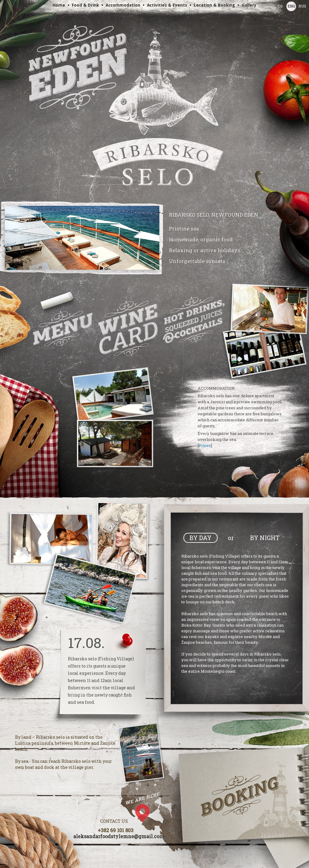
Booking (240, 796)
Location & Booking (214, 5)
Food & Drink (85, 5)
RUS (302, 6)
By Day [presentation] (201, 538)
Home (59, 5)
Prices (205, 445)
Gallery (249, 5)
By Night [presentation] (265, 538)
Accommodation (123, 5)
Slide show (82, 238)
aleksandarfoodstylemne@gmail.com (119, 836)
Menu (64, 330)
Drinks (194, 320)
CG (280, 6)
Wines (128, 328)
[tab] (201, 538)
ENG (291, 6)
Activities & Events (167, 5)
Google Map (148, 811)
